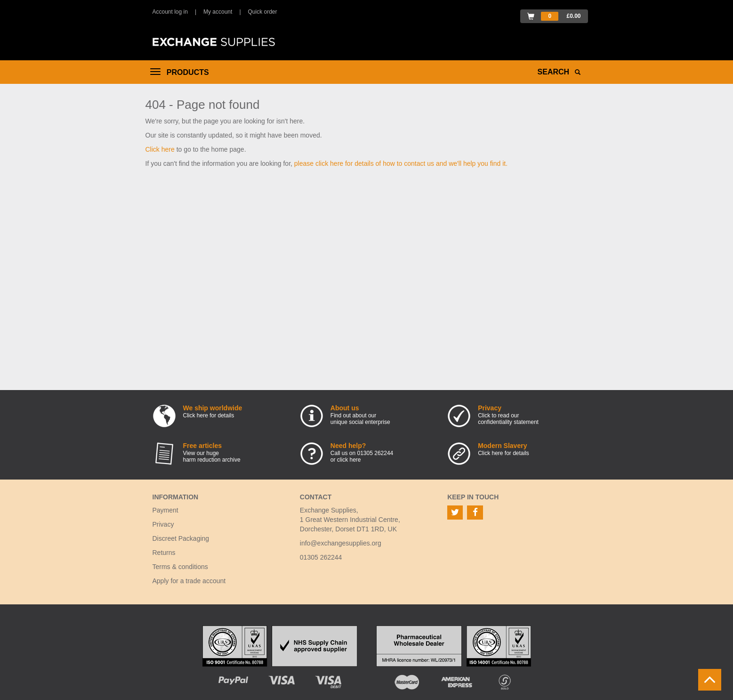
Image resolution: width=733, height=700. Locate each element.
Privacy (163, 524)
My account (218, 12)
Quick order (263, 12)
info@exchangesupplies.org (341, 543)
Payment (165, 510)
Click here (160, 149)
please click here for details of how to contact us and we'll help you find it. (401, 163)
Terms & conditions (180, 567)
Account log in (170, 12)
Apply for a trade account (189, 581)
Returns (164, 553)
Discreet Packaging (181, 538)
